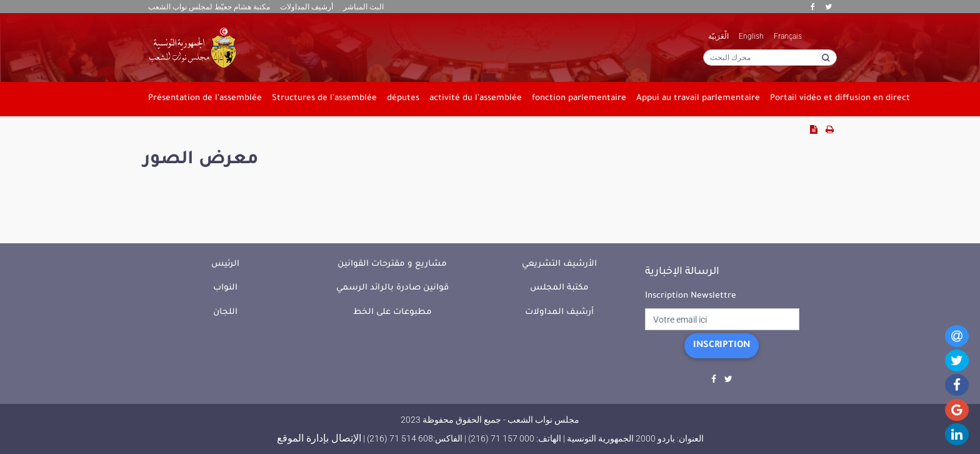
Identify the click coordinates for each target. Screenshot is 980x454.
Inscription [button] (722, 346)
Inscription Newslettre (691, 296)
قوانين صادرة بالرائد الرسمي (392, 288)
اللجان (225, 312)
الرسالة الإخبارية (682, 272)
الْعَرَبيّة (718, 36)
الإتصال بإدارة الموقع (319, 438)
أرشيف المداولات (307, 7)
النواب (225, 288)
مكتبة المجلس (559, 288)
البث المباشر (363, 7)
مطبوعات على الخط (392, 312)
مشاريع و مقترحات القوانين (392, 264)
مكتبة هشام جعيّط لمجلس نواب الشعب (209, 7)
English (751, 36)
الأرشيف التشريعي (559, 264)
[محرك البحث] (770, 58)
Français (788, 36)
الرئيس (225, 264)
